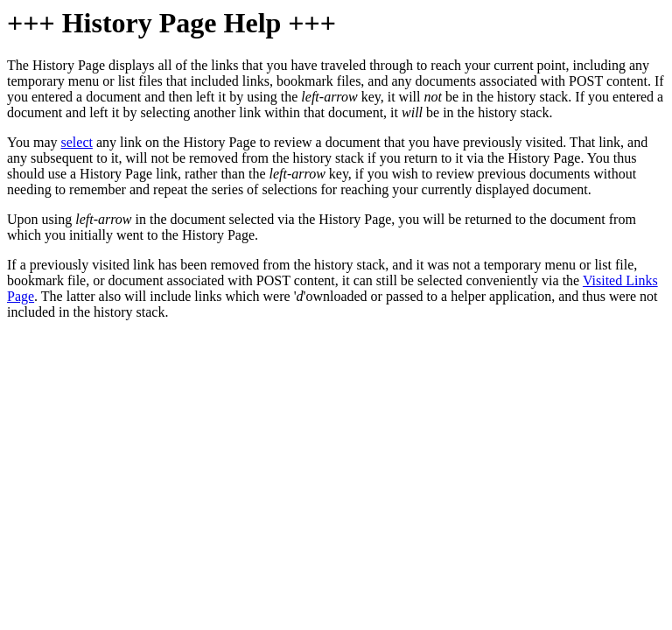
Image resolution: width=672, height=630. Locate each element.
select (77, 142)
